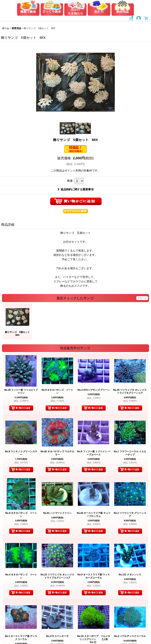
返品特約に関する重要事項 (76, 189)
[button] (68, 128)
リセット (142, 298)
